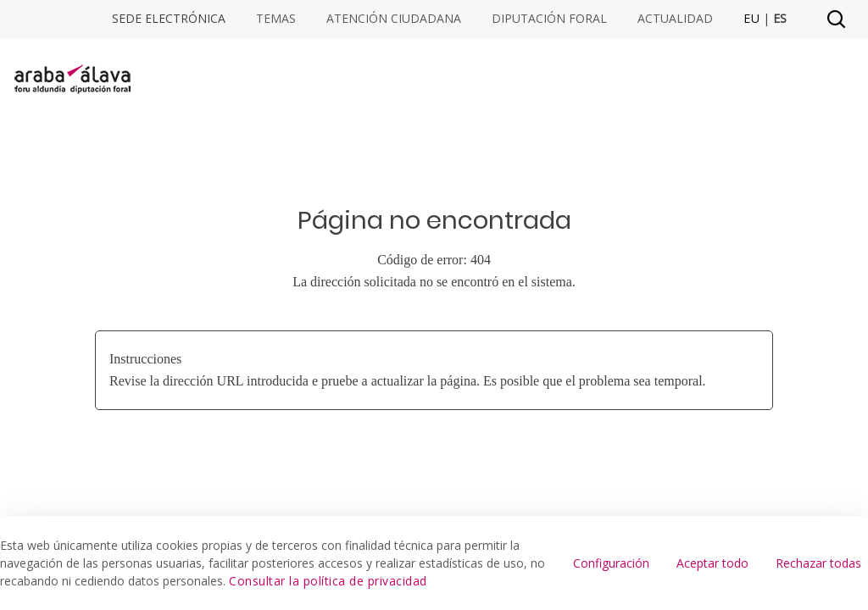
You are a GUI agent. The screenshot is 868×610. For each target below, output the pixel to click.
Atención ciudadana (394, 19)
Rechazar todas (818, 563)
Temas (276, 19)
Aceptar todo (712, 563)
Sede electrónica (169, 19)
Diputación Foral (549, 19)
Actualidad (675, 19)
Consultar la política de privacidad (328, 581)
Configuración (611, 563)
